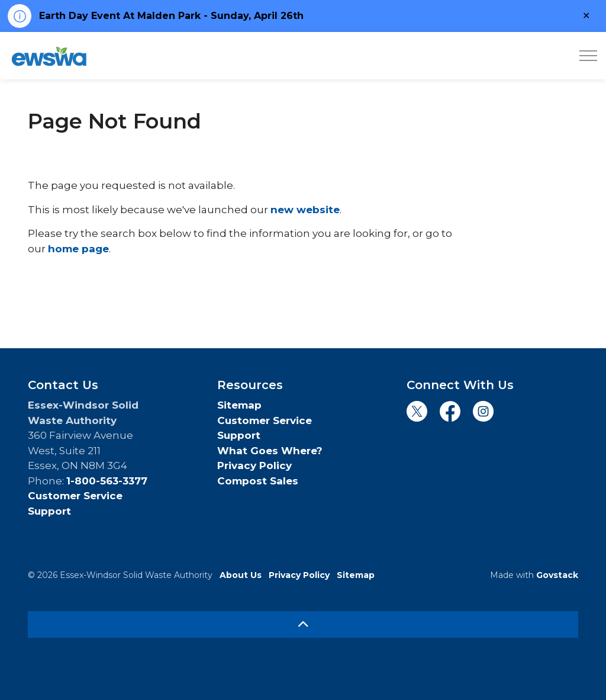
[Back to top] (303, 624)
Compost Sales (258, 481)
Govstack (557, 575)
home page (78, 249)
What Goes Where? (270, 451)
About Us (241, 575)
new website (305, 210)
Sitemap (239, 405)
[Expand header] (588, 56)
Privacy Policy (254, 465)
